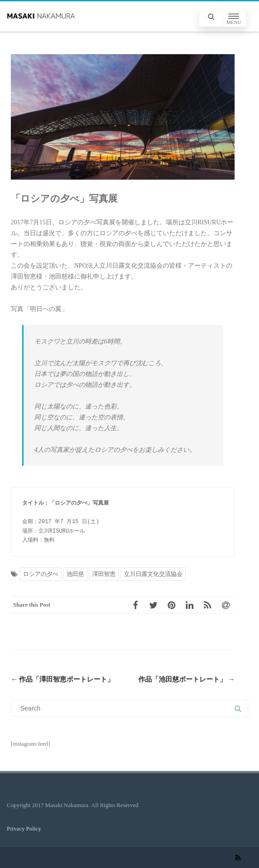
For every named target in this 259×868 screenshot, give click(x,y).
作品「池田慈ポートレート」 (186, 679)
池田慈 (75, 574)
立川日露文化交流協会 (153, 574)
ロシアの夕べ (41, 574)
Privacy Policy (24, 829)
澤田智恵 (104, 574)
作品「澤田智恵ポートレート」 (62, 679)
